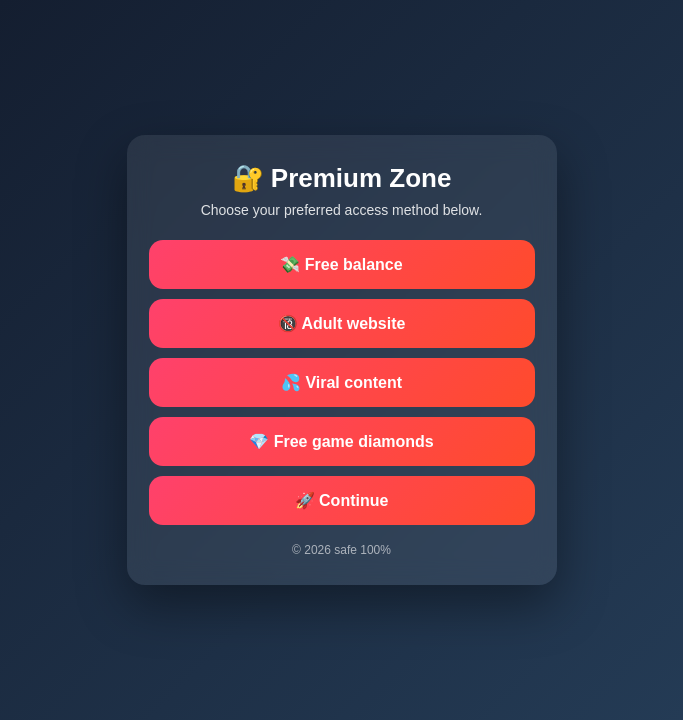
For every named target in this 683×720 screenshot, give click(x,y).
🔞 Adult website (342, 323)
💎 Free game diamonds (341, 441)
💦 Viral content (341, 382)
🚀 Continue (342, 500)
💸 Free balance (341, 264)
